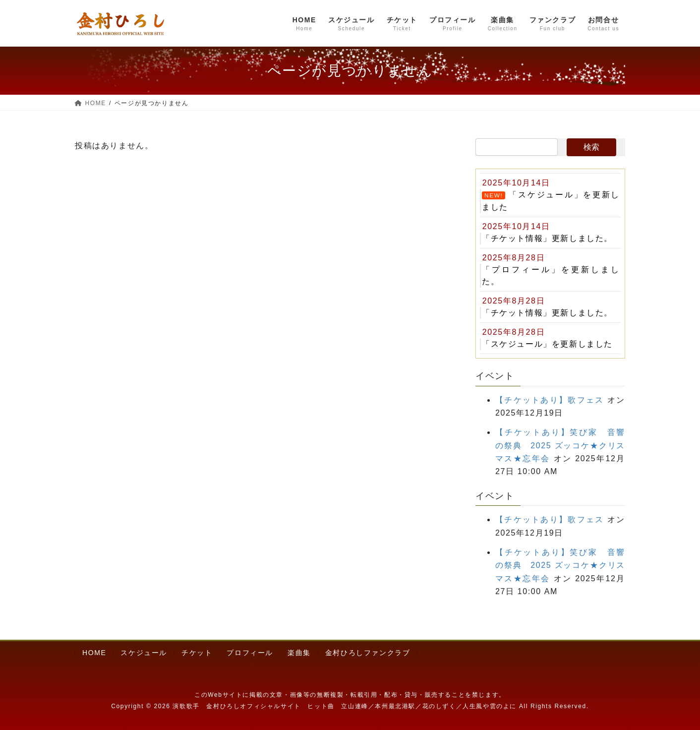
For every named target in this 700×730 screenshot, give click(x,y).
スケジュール (144, 653)
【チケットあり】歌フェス (550, 400)
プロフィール (250, 653)
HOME (94, 653)
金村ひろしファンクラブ (368, 653)
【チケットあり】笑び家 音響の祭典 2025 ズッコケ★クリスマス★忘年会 (560, 445)
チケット (197, 653)
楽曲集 (299, 653)
